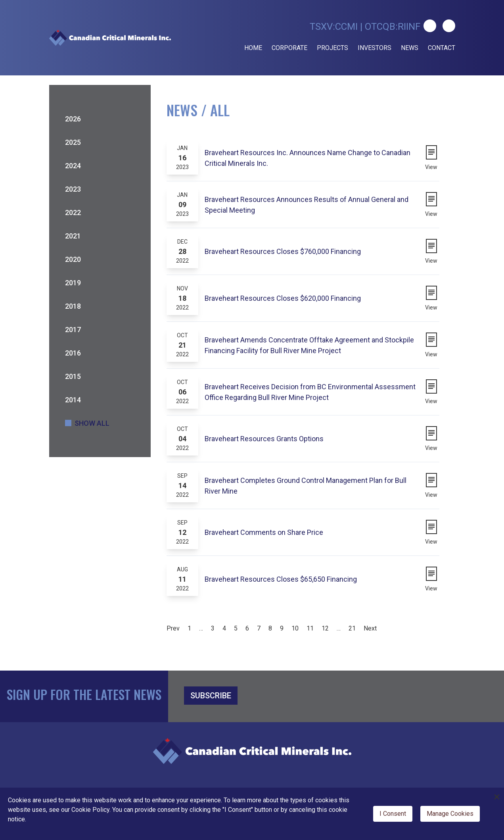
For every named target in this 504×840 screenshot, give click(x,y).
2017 (73, 330)
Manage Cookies (450, 814)
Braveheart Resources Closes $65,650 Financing (281, 579)
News (410, 48)
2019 (73, 283)
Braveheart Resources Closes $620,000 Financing (283, 298)
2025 (73, 142)
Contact (442, 48)
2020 (73, 259)
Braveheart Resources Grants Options (264, 439)
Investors (375, 48)
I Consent (393, 814)
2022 (73, 212)
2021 (73, 236)
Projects (332, 48)
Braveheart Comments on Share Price (264, 532)
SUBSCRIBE (211, 696)
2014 (73, 400)
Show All (92, 423)
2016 (73, 353)
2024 (73, 166)
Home (253, 48)
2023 (73, 189)
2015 (73, 376)
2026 (73, 119)
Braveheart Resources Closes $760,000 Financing (283, 251)
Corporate (289, 48)
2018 (73, 306)
